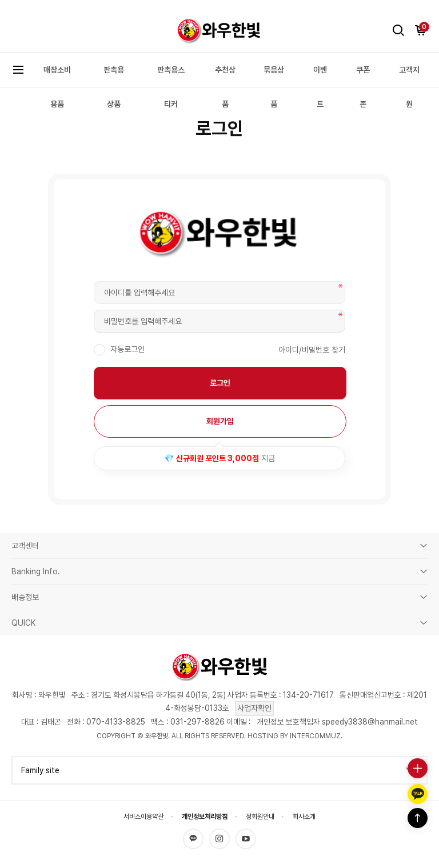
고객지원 (409, 87)
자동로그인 (126, 349)
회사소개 (304, 817)
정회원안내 (260, 817)
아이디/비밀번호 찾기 (312, 350)
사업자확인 (254, 708)
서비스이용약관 (143, 817)
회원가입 (220, 421)
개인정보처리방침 (205, 817)
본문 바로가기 (0, 9)
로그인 (220, 383)
